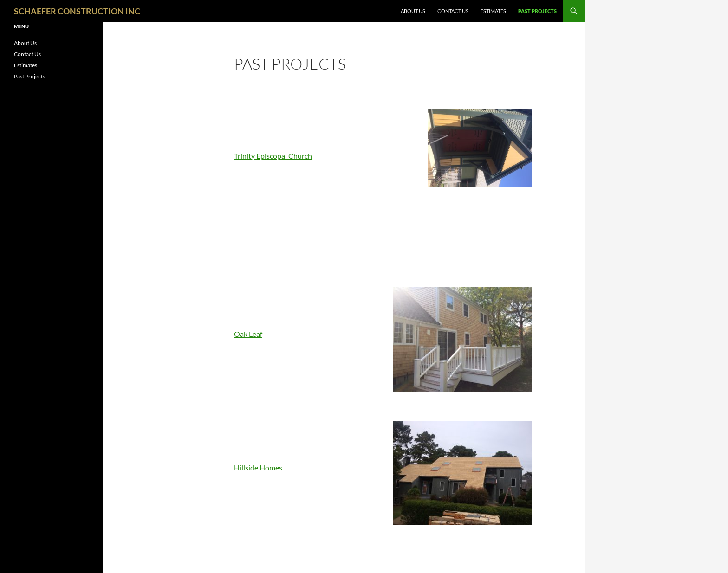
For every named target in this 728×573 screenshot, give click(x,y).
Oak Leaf (248, 334)
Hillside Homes (258, 467)
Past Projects (537, 11)
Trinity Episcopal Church (273, 156)
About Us (413, 11)
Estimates (493, 11)
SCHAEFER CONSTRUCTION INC (77, 11)
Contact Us (453, 11)
